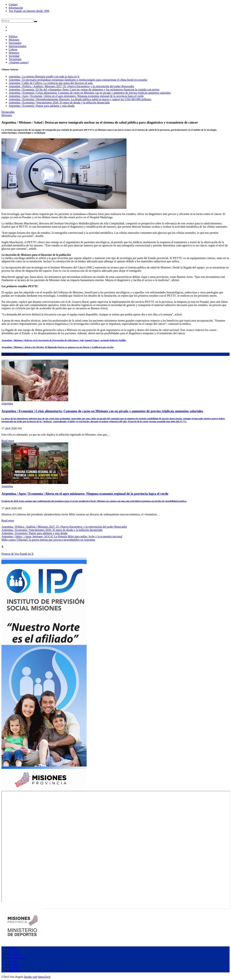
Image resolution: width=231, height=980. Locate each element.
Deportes (14, 53)
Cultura (13, 49)
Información (16, 8)
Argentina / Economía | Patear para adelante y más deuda (42, 106)
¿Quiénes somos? (19, 62)
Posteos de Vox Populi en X (18, 554)
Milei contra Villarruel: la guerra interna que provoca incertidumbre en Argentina (48, 540)
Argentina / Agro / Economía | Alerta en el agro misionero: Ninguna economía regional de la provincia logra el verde (76, 96)
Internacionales (18, 46)
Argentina (7, 403)
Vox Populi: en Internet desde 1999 (29, 11)
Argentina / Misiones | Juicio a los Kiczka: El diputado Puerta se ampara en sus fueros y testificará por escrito (57, 347)
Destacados (8, 112)
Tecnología (15, 59)
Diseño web (30, 977)
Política (13, 36)
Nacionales (15, 43)
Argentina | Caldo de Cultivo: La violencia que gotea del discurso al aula (51, 83)
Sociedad (14, 56)
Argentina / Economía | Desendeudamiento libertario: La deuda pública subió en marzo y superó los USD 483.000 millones (80, 99)
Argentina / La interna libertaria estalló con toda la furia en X (44, 77)
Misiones (14, 40)
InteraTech (44, 977)
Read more (8, 441)
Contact (13, 4)
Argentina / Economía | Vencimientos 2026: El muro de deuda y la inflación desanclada (59, 103)
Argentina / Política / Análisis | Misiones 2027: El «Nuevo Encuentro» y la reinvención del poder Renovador (71, 86)
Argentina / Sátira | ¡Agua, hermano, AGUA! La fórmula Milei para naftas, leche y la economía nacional (62, 536)
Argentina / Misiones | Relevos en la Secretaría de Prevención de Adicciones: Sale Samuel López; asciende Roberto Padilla (64, 340)
